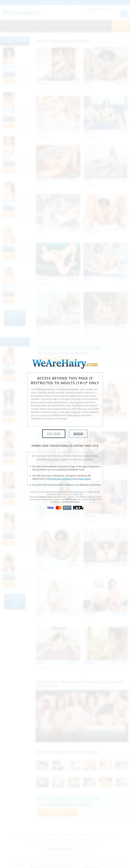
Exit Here (54, 434)
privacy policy (83, 479)
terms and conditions (61, 479)
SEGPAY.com (71, 499)
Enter (78, 434)
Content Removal (71, 502)
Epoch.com (46, 497)
